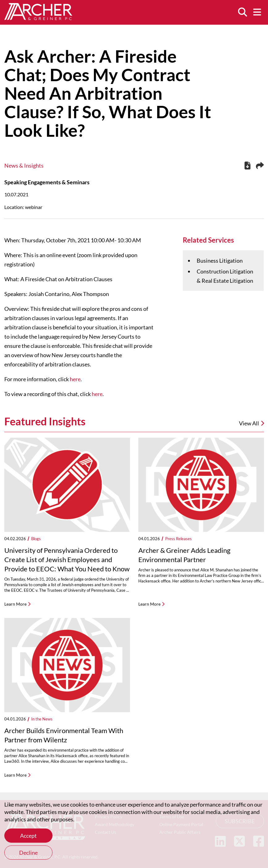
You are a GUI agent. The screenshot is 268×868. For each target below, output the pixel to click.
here (75, 379)
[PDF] (247, 166)
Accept (28, 836)
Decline (28, 853)
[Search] (242, 12)
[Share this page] (260, 166)
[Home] (38, 18)
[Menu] (257, 12)
